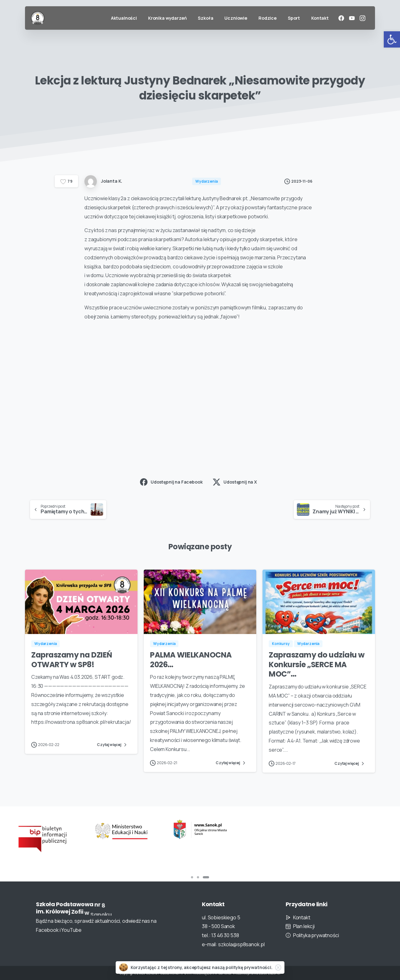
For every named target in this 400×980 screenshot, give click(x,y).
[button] (392, 39)
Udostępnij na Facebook (171, 482)
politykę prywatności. (249, 967)
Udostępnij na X (235, 482)
